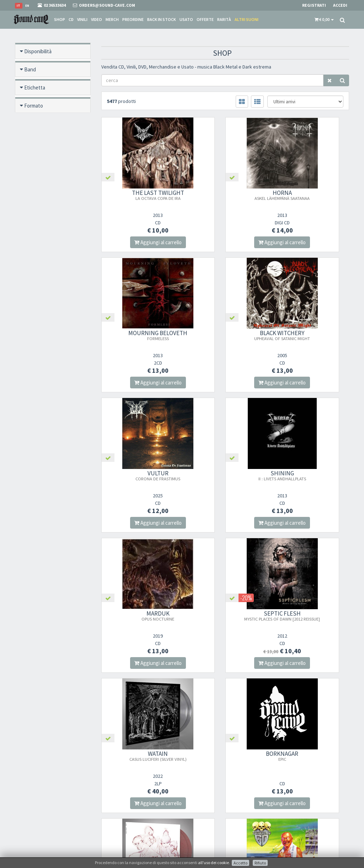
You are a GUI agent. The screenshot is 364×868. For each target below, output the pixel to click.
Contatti (195, 808)
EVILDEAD (311, 616)
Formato (34, 106)
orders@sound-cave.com (42, 777)
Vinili (82, 19)
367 (170, 692)
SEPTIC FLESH (225, 478)
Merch (112, 19)
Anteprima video (42, 269)
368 (186, 692)
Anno (30, 232)
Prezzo (32, 250)
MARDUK (139, 475)
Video (97, 19)
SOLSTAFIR (225, 618)
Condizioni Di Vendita (208, 780)
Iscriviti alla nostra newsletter (138, 797)
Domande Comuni (205, 799)
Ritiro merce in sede (206, 817)
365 (137, 692)
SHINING (311, 335)
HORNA (225, 195)
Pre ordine (36, 124)
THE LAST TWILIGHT (139, 195)
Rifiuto (260, 863)
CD (71, 19)
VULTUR (225, 335)
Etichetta (35, 88)
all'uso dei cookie (213, 862)
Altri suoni (247, 19)
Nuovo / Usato (40, 160)
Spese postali (200, 789)
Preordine (133, 19)
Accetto (240, 863)
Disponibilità (38, 51)
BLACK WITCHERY (139, 335)
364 (121, 692)
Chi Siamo (197, 762)
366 (153, 692)
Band (30, 69)
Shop (60, 19)
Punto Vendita (201, 771)
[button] (324, 20)
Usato (186, 19)
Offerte (205, 19)
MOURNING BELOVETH (311, 195)
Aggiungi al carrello (139, 242)
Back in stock (162, 19)
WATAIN (311, 475)
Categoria (35, 214)
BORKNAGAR (139, 616)
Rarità (224, 19)
